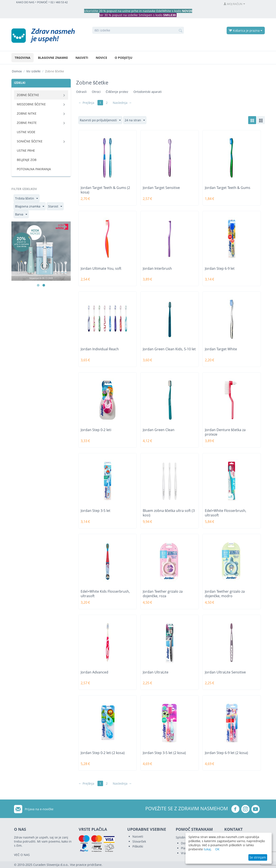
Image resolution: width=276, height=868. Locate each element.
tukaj (207, 849)
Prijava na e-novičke (39, 809)
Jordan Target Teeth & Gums (228, 188)
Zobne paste (27, 123)
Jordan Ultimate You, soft (101, 269)
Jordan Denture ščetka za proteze (225, 432)
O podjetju (124, 58)
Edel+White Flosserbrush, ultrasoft (226, 513)
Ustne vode (26, 132)
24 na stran (135, 120)
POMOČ (42, 2)
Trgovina (23, 58)
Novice (101, 58)
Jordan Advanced (94, 672)
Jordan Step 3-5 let (96, 511)
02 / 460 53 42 (59, 2)
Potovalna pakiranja (34, 169)
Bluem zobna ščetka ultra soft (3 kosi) (169, 513)
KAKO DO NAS (25, 2)
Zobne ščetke (28, 95)
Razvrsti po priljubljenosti (100, 120)
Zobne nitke (27, 113)
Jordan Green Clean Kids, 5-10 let (169, 349)
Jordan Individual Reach (100, 349)
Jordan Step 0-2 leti (96, 430)
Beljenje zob (27, 160)
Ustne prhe (26, 150)
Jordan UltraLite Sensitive (225, 672)
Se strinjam (258, 857)
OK (217, 849)
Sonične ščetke (30, 141)
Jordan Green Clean (159, 430)
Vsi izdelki (33, 71)
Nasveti (82, 58)
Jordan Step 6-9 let (220, 269)
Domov (17, 71)
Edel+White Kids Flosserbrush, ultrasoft (105, 594)
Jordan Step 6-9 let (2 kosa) (226, 753)
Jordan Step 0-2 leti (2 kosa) (103, 753)
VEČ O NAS (22, 855)
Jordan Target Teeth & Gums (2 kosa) (105, 190)
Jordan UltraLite (156, 672)
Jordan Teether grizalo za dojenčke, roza (163, 594)
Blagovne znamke (53, 58)
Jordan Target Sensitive (161, 188)
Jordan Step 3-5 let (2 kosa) (164, 753)
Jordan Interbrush (157, 269)
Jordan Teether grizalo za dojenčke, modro (225, 594)
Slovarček (139, 841)
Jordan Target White (221, 349)
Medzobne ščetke (31, 104)
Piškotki (138, 846)
